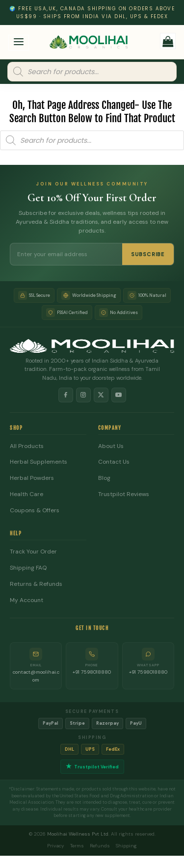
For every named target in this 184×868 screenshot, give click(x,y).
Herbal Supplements (39, 462)
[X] (101, 395)
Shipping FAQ (28, 568)
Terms (77, 846)
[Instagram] (83, 395)
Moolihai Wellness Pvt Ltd (78, 834)
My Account (26, 600)
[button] (19, 43)
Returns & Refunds (36, 584)
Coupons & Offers (35, 511)
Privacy (56, 846)
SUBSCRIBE (148, 254)
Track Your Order (33, 552)
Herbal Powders (32, 478)
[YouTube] (119, 395)
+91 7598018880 (92, 672)
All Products (27, 446)
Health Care (26, 494)
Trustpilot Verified (92, 767)
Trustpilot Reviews (124, 494)
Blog (104, 478)
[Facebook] (66, 395)
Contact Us (114, 462)
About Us (111, 446)
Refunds (100, 846)
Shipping (126, 846)
